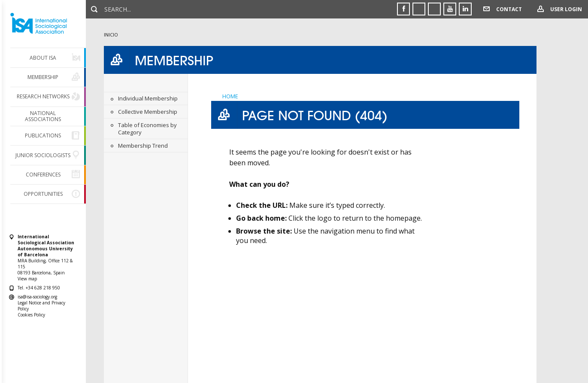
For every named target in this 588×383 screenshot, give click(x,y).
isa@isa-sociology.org (37, 297)
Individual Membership (148, 98)
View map (27, 279)
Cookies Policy (31, 315)
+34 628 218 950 (43, 288)
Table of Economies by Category (147, 129)
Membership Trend (143, 146)
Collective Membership (148, 112)
